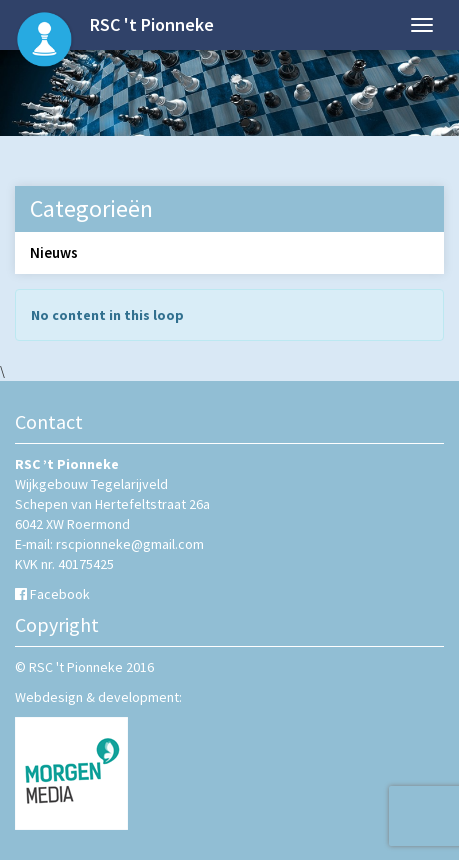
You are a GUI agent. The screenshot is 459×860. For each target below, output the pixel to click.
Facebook (60, 594)
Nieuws (54, 252)
